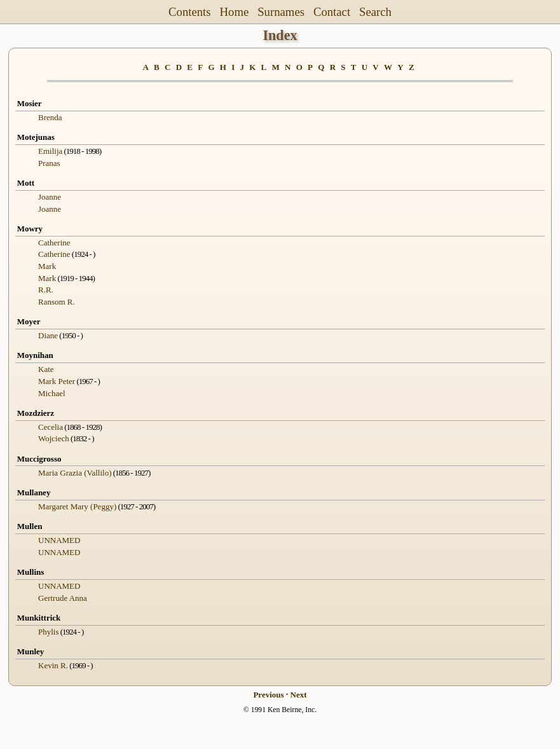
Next (299, 695)
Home (235, 12)
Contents (190, 12)
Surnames (281, 12)
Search (375, 12)
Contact (332, 12)
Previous (268, 695)
